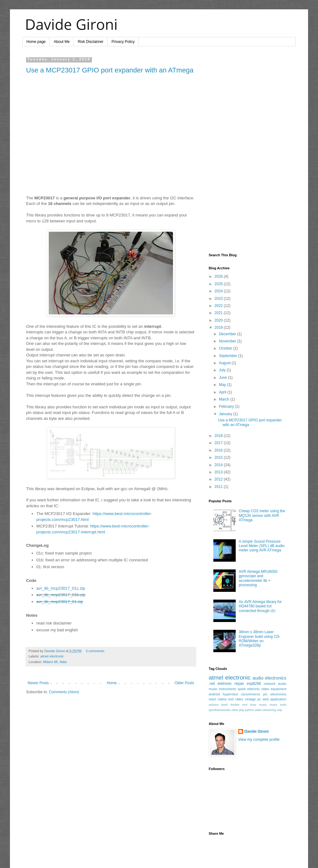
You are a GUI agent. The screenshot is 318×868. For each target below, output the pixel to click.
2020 (219, 320)
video (239, 699)
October (226, 348)
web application (274, 699)
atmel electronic (52, 656)
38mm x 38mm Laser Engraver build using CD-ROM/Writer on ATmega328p (260, 639)
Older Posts (184, 683)
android (214, 694)
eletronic (225, 684)
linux (253, 705)
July (223, 370)
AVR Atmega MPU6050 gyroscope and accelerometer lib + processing (258, 578)
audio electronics (269, 678)
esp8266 (254, 684)
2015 (219, 457)
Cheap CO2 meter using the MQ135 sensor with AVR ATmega (262, 515)
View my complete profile (259, 740)
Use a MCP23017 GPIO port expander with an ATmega (110, 70)
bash (225, 705)
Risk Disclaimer (91, 42)
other (235, 710)
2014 (219, 465)
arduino (214, 705)
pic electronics (275, 694)
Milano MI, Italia (55, 662)
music (263, 705)
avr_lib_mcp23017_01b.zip (61, 595)
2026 (219, 276)
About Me (62, 42)
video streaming (265, 710)
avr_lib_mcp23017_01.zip (60, 602)
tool (231, 699)
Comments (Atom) (64, 692)
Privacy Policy (123, 42)
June (223, 378)
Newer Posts (38, 683)
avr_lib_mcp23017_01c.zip (61, 588)
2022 (219, 306)
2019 (219, 327)
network (270, 684)
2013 (219, 472)
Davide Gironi (257, 731)
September (229, 356)
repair (239, 684)
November (228, 341)
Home (112, 683)
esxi (245, 705)
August (225, 363)
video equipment (274, 689)
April (223, 392)
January (226, 414)
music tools (278, 705)
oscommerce (251, 694)
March (225, 399)
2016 (219, 450)
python (250, 710)
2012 (219, 479)
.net (212, 684)
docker (235, 705)
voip (279, 710)
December (228, 334)
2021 (219, 313)
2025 (219, 284)
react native (218, 699)
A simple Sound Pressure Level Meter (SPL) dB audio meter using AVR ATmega (262, 546)
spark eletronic (249, 689)
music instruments (223, 689)
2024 (219, 291)
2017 (219, 443)
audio (282, 684)
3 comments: (95, 651)
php (242, 710)
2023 (219, 299)
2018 (219, 436)
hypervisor (230, 694)
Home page (36, 42)
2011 (219, 487)
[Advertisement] (248, 151)
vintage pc (253, 699)
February (227, 406)
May (223, 385)
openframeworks (220, 710)
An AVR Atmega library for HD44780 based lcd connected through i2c (260, 606)
